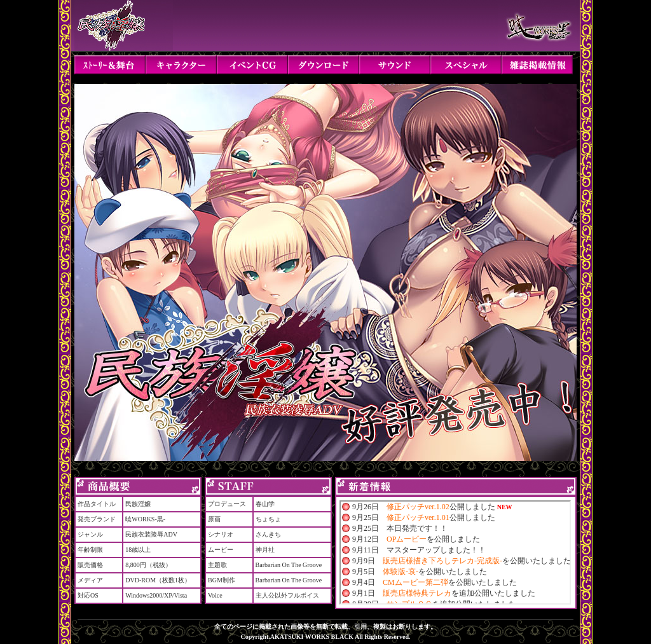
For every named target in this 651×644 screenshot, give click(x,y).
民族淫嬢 (124, 25)
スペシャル (466, 65)
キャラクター (181, 65)
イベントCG (252, 65)
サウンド (395, 65)
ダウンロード (324, 65)
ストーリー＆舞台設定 (110, 65)
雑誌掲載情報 (537, 65)
